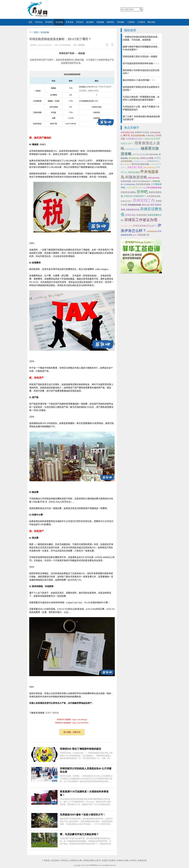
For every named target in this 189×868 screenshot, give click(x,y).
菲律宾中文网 (123, 861)
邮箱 (106, 9)
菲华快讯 (49, 22)
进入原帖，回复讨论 (72, 732)
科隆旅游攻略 (136, 177)
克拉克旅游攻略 (138, 135)
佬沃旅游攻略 (134, 158)
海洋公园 (142, 188)
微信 (74, 9)
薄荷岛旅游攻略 (154, 178)
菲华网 (92, 865)
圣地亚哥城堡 (126, 181)
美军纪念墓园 (134, 172)
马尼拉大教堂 (132, 188)
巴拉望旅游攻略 (154, 196)
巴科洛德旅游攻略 (154, 188)
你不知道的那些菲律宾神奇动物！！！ (141, 63)
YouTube (96, 9)
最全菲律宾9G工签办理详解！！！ (139, 80)
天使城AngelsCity (140, 161)
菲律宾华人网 (76, 861)
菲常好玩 (80, 22)
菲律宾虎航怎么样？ (133, 149)
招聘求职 (110, 22)
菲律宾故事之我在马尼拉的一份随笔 (140, 57)
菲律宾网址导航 (127, 132)
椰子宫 (127, 135)
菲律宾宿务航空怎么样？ (145, 226)
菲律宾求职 (130, 215)
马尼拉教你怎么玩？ (135, 139)
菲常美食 (70, 22)
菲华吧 (142, 192)
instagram (101, 9)
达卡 (135, 235)
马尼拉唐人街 (143, 235)
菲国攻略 (100, 22)
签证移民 (90, 22)
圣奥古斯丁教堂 (135, 167)
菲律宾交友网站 (128, 192)
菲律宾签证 (150, 136)
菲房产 (49, 713)
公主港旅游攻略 (129, 184)
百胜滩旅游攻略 (134, 205)
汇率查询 (141, 22)
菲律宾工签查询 (109, 861)
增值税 (56, 713)
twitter (90, 9)
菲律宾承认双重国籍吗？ (135, 196)
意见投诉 (55, 861)
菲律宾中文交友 (142, 132)
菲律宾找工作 (144, 200)
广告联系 (46, 861)
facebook (85, 9)
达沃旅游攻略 (126, 161)
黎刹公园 (146, 205)
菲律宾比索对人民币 (92, 861)
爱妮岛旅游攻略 (149, 168)
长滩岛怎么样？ (126, 201)
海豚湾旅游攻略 (139, 154)
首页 (30, 22)
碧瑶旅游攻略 (152, 231)
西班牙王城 (149, 139)
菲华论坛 (39, 22)
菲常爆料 (121, 22)
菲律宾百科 (142, 861)
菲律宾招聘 (141, 215)
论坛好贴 (59, 22)
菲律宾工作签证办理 (141, 220)
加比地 (128, 164)
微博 (80, 9)
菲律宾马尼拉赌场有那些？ (142, 181)
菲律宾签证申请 (133, 210)
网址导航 (151, 22)
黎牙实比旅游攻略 (140, 164)
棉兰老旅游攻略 (152, 154)
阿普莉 (157, 158)
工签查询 (131, 22)
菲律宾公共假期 (147, 158)
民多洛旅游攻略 (143, 184)
